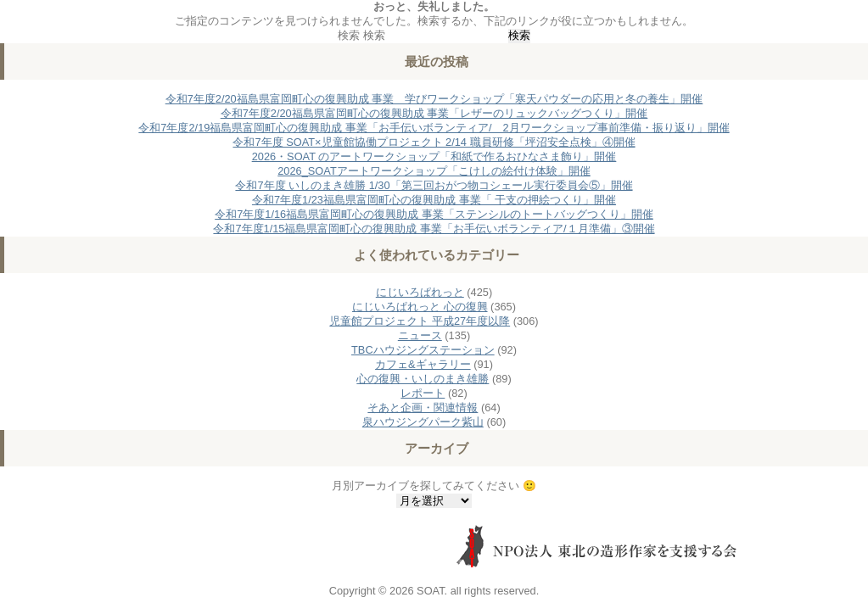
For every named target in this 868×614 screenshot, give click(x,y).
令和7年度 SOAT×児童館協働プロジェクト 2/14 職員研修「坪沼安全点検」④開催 (434, 142)
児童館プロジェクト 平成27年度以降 (420, 321)
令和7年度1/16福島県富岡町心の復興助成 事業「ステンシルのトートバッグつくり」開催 (434, 214)
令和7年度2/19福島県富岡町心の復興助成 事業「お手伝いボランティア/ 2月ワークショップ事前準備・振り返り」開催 (434, 128)
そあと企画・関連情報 (423, 407)
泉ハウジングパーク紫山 (423, 422)
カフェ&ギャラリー (423, 364)
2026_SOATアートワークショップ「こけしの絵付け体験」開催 (434, 171)
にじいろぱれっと (420, 292)
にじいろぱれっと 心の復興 (420, 307)
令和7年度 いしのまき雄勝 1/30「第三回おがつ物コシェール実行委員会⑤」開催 (434, 185)
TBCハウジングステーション (423, 350)
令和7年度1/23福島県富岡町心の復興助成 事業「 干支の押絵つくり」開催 (434, 200)
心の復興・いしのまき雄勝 (423, 379)
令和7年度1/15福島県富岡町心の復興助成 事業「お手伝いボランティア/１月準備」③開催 (434, 229)
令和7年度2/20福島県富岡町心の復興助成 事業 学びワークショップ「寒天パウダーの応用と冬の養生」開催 (434, 99)
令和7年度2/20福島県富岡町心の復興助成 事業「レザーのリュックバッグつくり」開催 (434, 113)
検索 (349, 35)
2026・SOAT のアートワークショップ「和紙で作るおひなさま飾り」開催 (434, 156)
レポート (423, 393)
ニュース (420, 335)
